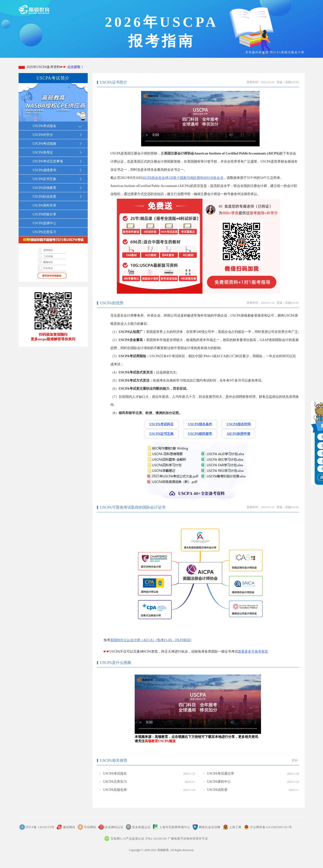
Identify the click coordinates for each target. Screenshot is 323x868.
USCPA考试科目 (162, 424)
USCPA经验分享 (45, 214)
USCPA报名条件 (200, 424)
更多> (295, 760)
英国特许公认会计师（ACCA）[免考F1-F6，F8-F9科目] (151, 640)
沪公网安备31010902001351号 (271, 827)
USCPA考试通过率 (221, 774)
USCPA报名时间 (239, 424)
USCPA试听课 (217, 790)
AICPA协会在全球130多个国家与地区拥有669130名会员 (183, 178)
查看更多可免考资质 (253, 652)
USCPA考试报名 (115, 774)
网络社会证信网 (210, 827)
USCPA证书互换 (162, 434)
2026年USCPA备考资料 (54, 67)
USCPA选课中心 (45, 223)
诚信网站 (69, 827)
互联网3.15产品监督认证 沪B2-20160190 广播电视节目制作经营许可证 (159, 839)
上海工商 (235, 827)
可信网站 (90, 827)
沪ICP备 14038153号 (40, 827)
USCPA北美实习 (45, 232)
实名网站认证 (114, 827)
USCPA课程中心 (219, 782)
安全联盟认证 (141, 827)
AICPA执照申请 (238, 434)
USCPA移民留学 (200, 434)
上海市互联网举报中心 (175, 827)
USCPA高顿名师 (115, 790)
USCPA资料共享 (45, 205)
